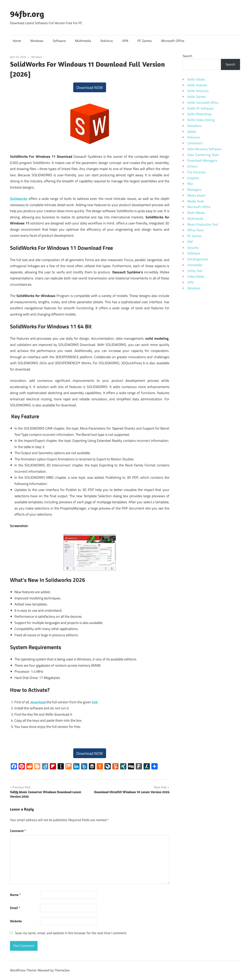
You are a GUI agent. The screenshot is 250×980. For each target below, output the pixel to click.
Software (59, 41)
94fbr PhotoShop (199, 114)
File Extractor (197, 172)
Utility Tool (195, 271)
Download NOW (90, 87)
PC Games (145, 41)
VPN (125, 41)
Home (17, 41)
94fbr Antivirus (198, 91)
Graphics (193, 178)
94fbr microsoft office (203, 103)
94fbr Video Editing (201, 120)
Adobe (192, 132)
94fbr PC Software (200, 108)
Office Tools (196, 230)
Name (15, 895)
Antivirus (107, 41)
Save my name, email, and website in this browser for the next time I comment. (71, 933)
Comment (18, 831)
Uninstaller (195, 265)
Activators (194, 126)
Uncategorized (198, 259)
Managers (194, 190)
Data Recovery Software (204, 149)
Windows (37, 41)
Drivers (192, 166)
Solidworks (19, 199)
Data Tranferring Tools (203, 155)
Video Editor (196, 276)
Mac (190, 184)
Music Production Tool (203, 224)
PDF (190, 242)
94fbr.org (27, 14)
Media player (196, 195)
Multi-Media (196, 213)
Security (193, 248)
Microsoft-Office (173, 41)
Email (15, 908)
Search (187, 56)
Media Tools (196, 201)
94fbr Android (197, 85)
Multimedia (83, 41)
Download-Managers (202, 160)
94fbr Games (197, 97)
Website (16, 921)
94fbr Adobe (196, 79)
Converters (195, 143)
